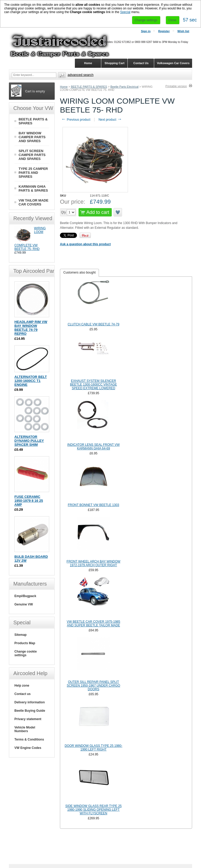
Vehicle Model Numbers (25, 729)
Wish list (183, 31)
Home (64, 87)
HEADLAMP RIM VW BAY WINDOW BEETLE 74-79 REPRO (31, 328)
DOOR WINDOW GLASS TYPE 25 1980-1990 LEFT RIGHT (94, 748)
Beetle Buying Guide (30, 711)
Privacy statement (28, 719)
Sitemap (21, 635)
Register (164, 31)
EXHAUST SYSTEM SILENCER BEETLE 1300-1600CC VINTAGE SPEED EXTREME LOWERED (94, 385)
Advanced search (80, 75)
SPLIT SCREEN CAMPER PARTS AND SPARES (32, 155)
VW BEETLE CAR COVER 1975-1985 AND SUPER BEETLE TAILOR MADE (93, 624)
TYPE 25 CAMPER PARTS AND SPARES (33, 173)
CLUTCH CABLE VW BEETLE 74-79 (93, 324)
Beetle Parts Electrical (125, 87)
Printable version (176, 86)
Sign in (146, 31)
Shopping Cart (115, 63)
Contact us (23, 694)
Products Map (25, 643)
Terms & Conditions (29, 739)
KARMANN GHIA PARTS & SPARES (33, 188)
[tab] (79, 273)
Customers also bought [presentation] (79, 272)
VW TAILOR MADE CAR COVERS (33, 202)
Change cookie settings (26, 653)
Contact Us (141, 63)
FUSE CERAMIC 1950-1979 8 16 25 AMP (29, 501)
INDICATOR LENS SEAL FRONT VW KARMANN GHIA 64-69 (93, 447)
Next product (110, 120)
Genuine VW (24, 604)
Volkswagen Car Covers (173, 63)
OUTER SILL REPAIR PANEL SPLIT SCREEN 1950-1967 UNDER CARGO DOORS (93, 686)
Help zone (22, 686)
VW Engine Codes (28, 748)
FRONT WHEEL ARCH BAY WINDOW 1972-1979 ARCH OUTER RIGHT (93, 563)
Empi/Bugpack (25, 596)
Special (125, 12)
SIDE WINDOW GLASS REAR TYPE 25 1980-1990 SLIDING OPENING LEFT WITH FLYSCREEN (94, 810)
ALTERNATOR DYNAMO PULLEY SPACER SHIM (29, 441)
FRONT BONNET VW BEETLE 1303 (93, 505)
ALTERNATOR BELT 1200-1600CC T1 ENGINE (31, 381)
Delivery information (30, 702)
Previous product (76, 120)
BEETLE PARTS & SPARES (89, 87)
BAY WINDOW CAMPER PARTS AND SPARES (32, 137)
